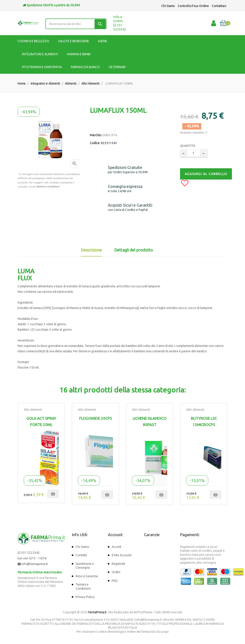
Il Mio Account (122, 555)
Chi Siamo (168, 6)
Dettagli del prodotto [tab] (134, 250)
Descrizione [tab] (91, 250)
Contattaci (219, 6)
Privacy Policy (85, 597)
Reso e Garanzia (87, 576)
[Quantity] (194, 153)
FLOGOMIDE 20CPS (96, 418)
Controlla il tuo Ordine (193, 6)
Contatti (81, 555)
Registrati (118, 564)
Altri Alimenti (33, 410)
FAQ (115, 581)
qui (166, 632)
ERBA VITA (110, 135)
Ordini (116, 572)
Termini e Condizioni (83, 586)
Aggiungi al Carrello (206, 174)
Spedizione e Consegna (85, 566)
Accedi (116, 547)
